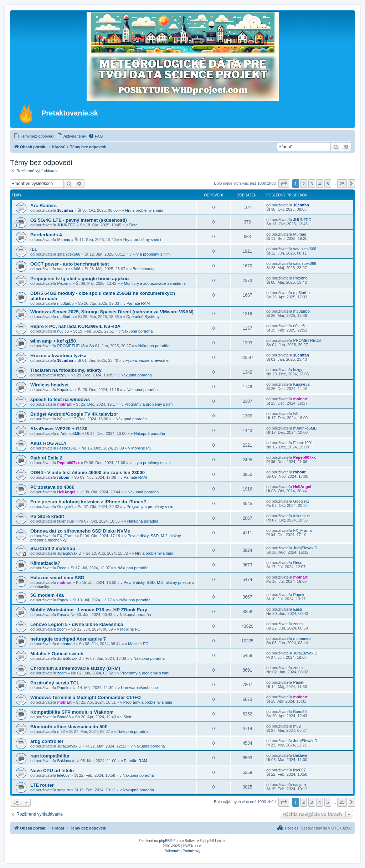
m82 (61, 731)
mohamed (66, 644)
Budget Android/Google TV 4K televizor (74, 414)
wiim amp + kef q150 (53, 341)
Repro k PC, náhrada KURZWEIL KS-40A (75, 326)
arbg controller (47, 741)
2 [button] (304, 184)
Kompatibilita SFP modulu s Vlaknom (72, 712)
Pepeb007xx (68, 463)
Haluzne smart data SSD (57, 578)
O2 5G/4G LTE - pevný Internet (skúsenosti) (79, 220)
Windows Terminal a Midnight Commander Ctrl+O (86, 697)
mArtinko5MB (69, 433)
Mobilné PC (141, 448)
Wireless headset (50, 385)
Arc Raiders (43, 206)
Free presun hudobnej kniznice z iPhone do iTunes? (88, 502)
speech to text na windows (60, 399)
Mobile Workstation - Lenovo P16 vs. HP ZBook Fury (89, 610)
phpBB (164, 841)
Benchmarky (143, 269)
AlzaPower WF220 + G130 (59, 429)
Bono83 (64, 717)
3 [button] (312, 184)
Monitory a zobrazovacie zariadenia (155, 283)
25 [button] (342, 184)
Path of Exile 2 (46, 458)
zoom (62, 629)
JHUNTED (66, 225)
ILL (34, 249)
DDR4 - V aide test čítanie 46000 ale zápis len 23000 (88, 472)
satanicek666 (69, 254)
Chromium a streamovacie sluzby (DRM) (75, 668)
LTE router (42, 785)
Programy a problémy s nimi (149, 404)
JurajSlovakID (69, 553)
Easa (61, 615)
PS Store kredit (47, 516)
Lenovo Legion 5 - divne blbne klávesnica (77, 624)
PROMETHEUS (71, 346)
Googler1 (65, 507)
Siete (133, 225)
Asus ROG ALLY (48, 443)
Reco (62, 568)
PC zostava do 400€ (52, 487)
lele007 (63, 775)
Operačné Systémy (143, 317)
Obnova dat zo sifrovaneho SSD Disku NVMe (80, 531)
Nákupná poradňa (137, 331)
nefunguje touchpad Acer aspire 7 (68, 639)
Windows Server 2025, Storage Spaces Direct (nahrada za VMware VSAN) (112, 312)
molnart (64, 404)
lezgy (62, 375)
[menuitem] (34, 136)
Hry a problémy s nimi (144, 210)
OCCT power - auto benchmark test (70, 264)
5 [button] (328, 184)
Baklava (64, 761)
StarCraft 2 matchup (53, 548)
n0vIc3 (63, 331)
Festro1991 (67, 448)
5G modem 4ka (47, 595)
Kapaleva (65, 390)
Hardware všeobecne (139, 688)
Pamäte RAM (138, 303)
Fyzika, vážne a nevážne (147, 360)
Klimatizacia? (45, 563)
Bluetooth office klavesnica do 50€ (69, 727)
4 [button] (320, 184)
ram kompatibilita (50, 756)
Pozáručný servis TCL (55, 683)
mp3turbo (65, 303)
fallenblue (65, 521)
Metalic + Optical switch (57, 654)
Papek (63, 600)
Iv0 (60, 419)
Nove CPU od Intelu (52, 771)
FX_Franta (66, 536)
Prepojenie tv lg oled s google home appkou (79, 279)
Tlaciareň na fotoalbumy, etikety (66, 370)
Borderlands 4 (46, 235)
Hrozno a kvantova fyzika (58, 356)
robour (63, 477)
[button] (284, 184)
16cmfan (65, 210)
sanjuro (63, 790)
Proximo (64, 283)
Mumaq (64, 240)
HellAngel (66, 492)
